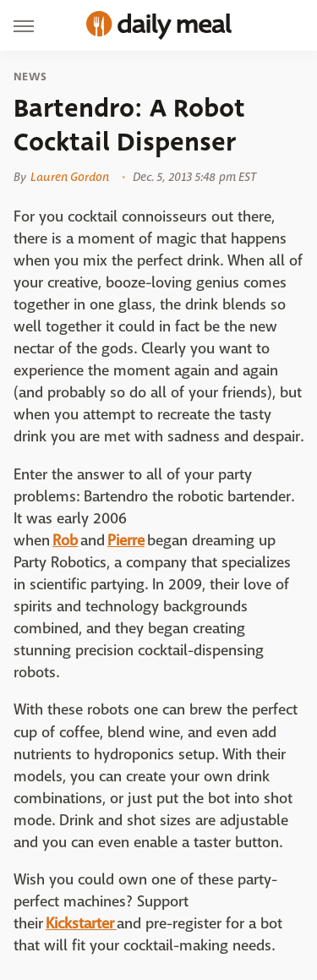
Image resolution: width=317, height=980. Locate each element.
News (30, 77)
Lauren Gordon (70, 177)
